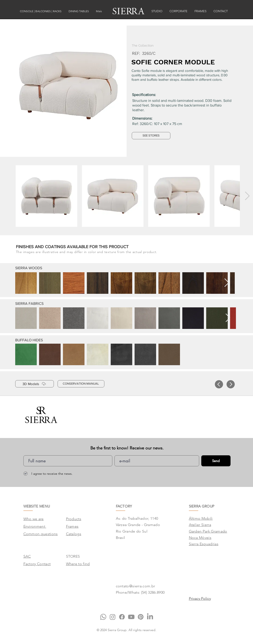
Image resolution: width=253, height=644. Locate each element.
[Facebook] (122, 617)
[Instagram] (113, 617)
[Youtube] (131, 617)
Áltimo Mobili (201, 518)
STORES (73, 556)
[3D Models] (35, 384)
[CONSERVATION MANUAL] (81, 384)
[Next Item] (247, 196)
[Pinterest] (141, 617)
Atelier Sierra (200, 525)
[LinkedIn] (150, 617)
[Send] (216, 461)
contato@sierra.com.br (136, 586)
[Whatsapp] (103, 617)
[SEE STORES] (151, 136)
